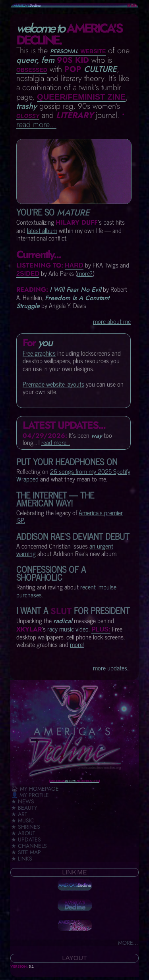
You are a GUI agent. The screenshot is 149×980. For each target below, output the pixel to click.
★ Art (19, 814)
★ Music (23, 820)
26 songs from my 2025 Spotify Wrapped (73, 475)
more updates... (112, 668)
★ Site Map (26, 852)
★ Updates (26, 839)
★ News (23, 801)
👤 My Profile (30, 795)
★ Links (22, 859)
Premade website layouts (53, 384)
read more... (36, 124)
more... (128, 943)
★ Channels (29, 846)
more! (77, 644)
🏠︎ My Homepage (35, 789)
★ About (23, 833)
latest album (42, 230)
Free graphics (39, 353)
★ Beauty (24, 808)
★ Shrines (26, 827)
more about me (112, 321)
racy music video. (69, 629)
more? (85, 273)
